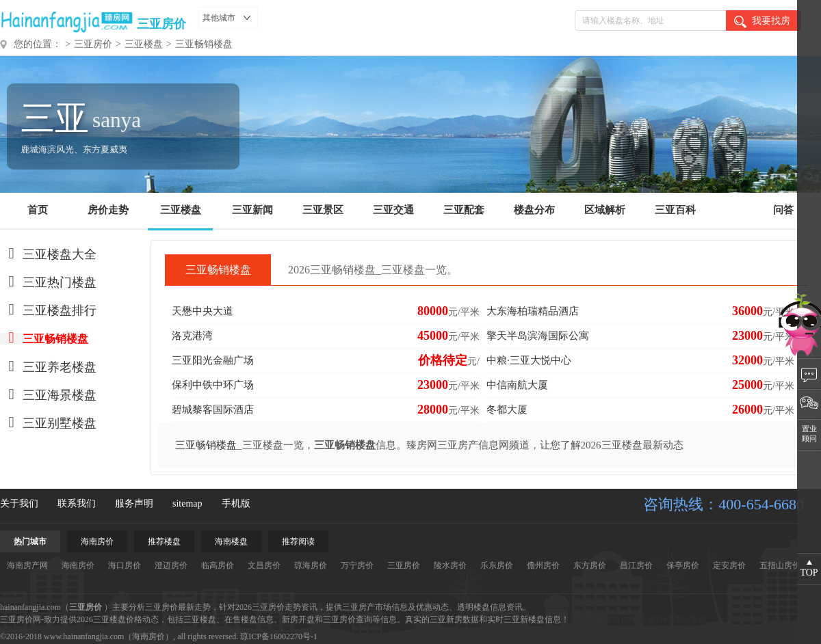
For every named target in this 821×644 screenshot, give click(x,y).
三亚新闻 (252, 210)
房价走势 (108, 210)
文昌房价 (264, 565)
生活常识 (690, 619)
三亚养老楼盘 (48, 367)
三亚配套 (464, 210)
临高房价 (218, 565)
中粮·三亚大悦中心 (529, 360)
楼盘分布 (534, 210)
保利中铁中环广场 (213, 385)
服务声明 (134, 504)
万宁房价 (357, 565)
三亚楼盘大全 (48, 254)
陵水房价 (450, 565)
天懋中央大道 (203, 311)
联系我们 (77, 504)
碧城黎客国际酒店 (213, 410)
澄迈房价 (171, 565)
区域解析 (605, 210)
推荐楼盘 (164, 541)
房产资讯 (586, 619)
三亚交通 (393, 210)
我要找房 (762, 22)
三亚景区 (323, 210)
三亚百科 (675, 210)
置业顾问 (809, 433)
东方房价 (590, 565)
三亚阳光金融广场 (213, 360)
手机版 (236, 504)
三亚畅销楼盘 (204, 44)
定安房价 (729, 565)
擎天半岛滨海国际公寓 (538, 336)
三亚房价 (161, 24)
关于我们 (19, 504)
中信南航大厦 (517, 385)
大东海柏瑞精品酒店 (533, 311)
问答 (783, 210)
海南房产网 (27, 565)
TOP (809, 573)
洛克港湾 (192, 336)
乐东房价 (497, 565)
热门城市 (30, 541)
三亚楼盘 (144, 44)
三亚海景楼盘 (48, 395)
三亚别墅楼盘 (48, 423)
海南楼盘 (231, 541)
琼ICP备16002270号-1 (279, 636)
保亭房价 (683, 565)
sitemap (187, 504)
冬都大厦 (507, 410)
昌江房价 (636, 565)
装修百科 (655, 619)
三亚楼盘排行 (48, 310)
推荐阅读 (298, 541)
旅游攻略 (621, 619)
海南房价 (97, 541)
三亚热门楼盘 (48, 282)
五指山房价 (780, 565)
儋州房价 (543, 565)
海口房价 (125, 565)
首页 (38, 210)
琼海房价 (311, 565)
